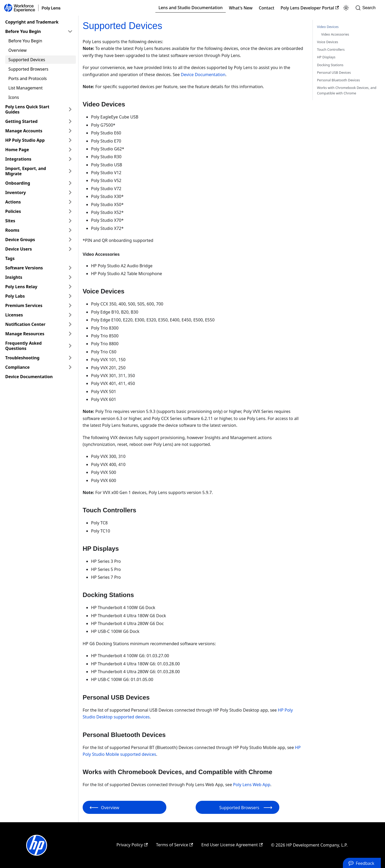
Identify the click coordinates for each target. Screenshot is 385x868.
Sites (10, 221)
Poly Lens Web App (252, 785)
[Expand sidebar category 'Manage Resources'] (70, 334)
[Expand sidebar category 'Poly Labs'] (70, 296)
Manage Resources (25, 334)
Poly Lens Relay (21, 287)
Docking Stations (330, 65)
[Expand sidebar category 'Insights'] (70, 277)
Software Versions (24, 268)
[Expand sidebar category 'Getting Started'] (70, 121)
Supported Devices (27, 60)
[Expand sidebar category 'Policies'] (70, 211)
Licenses (14, 315)
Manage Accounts (24, 131)
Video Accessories (335, 34)
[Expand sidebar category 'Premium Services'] (70, 305)
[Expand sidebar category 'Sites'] (70, 221)
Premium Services (24, 305)
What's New (241, 8)
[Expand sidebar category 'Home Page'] (70, 150)
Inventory (16, 192)
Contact (266, 8)
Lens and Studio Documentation (191, 8)
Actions (13, 202)
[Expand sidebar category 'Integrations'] (70, 159)
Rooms (12, 230)
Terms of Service (175, 845)
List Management (26, 88)
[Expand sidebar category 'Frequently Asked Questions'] (70, 346)
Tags (10, 258)
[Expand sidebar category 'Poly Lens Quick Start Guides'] (70, 109)
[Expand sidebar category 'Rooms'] (70, 230)
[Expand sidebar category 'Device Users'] (70, 249)
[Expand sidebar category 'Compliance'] (70, 367)
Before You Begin (23, 31)
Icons (14, 97)
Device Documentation (29, 377)
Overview (18, 50)
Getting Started (21, 121)
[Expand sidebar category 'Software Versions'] (70, 268)
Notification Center (25, 324)
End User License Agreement (232, 845)
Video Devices (328, 27)
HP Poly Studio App (25, 140)
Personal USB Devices (334, 72)
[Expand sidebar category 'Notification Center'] (70, 324)
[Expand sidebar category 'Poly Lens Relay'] (70, 287)
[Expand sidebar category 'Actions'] (70, 202)
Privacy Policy (132, 845)
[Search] (367, 8)
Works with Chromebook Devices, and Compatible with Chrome (347, 90)
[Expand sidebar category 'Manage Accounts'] (70, 131)
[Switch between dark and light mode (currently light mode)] (346, 8)
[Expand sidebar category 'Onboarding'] (70, 183)
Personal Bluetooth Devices (338, 80)
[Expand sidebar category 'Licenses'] (70, 315)
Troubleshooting (22, 358)
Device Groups (20, 240)
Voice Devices (328, 42)
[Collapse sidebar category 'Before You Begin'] (70, 31)
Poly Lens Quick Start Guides (27, 109)
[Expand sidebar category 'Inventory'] (70, 192)
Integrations (18, 159)
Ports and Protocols (28, 78)
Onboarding (18, 183)
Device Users (19, 249)
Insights (14, 277)
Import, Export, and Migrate (26, 171)
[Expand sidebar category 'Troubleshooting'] (70, 358)
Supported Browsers (28, 69)
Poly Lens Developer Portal (310, 8)
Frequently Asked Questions (23, 346)
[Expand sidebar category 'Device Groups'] (70, 240)
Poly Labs (15, 296)
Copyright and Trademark (32, 22)
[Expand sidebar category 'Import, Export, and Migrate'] (70, 171)
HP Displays (326, 57)
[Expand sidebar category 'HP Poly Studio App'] (70, 140)
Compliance (17, 367)
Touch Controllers (331, 49)
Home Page (17, 150)
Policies (13, 211)
